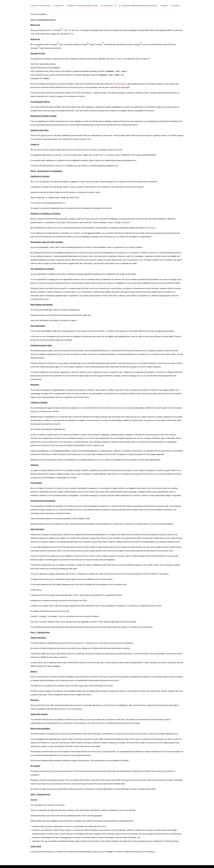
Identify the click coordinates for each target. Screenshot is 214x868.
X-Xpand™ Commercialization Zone (82, 6)
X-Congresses (107, 6)
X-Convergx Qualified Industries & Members (138, 6)
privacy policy (121, 84)
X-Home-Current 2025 (40, 6)
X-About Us (59, 6)
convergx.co (151, 228)
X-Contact (175, 6)
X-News (164, 6)
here (90, 139)
